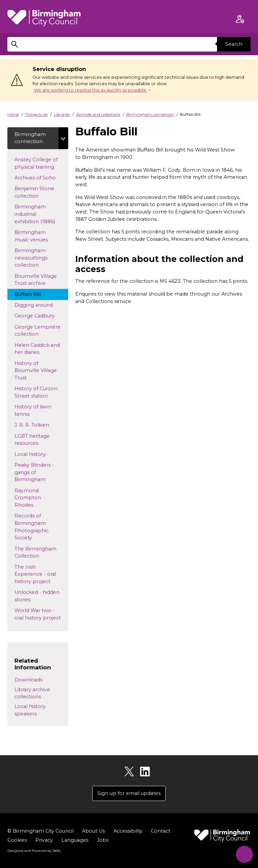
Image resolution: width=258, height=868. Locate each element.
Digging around (40, 305)
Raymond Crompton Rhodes (30, 498)
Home (13, 114)
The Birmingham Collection (35, 553)
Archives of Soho (41, 177)
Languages (75, 840)
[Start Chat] (244, 854)
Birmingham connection (150, 114)
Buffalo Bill (34, 294)
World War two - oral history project (41, 614)
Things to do (36, 114)
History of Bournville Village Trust (36, 371)
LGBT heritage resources (33, 440)
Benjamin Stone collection (34, 193)
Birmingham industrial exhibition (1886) (41, 214)
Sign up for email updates (129, 793)
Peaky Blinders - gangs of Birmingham (36, 473)
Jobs (103, 840)
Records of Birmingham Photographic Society (32, 527)
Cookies (17, 840)
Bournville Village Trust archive (36, 280)
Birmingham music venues (37, 236)
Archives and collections (98, 114)
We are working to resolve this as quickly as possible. (91, 90)
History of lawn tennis (33, 411)
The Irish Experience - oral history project (39, 574)
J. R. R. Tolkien (41, 425)
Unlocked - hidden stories (37, 596)
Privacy (44, 840)
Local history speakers (30, 710)
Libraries (62, 114)
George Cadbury (41, 316)
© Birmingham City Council (40, 831)
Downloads (28, 680)
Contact (161, 831)
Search (234, 44)
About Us (93, 831)
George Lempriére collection (37, 331)
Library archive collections (32, 693)
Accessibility (128, 831)
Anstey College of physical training (40, 163)
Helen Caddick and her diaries (37, 349)
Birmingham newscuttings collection (33, 258)
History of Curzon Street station (37, 393)
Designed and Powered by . (34, 851)
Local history (41, 454)
